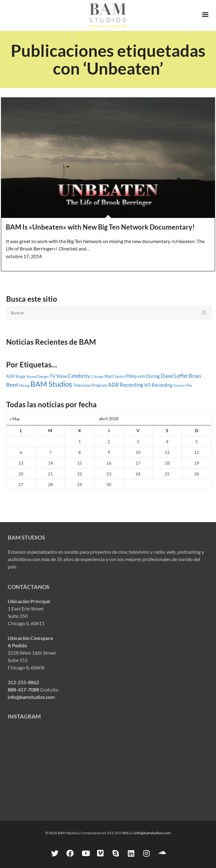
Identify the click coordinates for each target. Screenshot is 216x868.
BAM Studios (51, 384)
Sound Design (37, 376)
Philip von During (143, 376)
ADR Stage (16, 376)
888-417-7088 (23, 690)
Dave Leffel (174, 376)
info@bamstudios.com (31, 697)
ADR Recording (126, 385)
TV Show (58, 376)
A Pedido (17, 645)
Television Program (90, 385)
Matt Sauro (114, 376)
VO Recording (158, 385)
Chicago (97, 376)
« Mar (15, 419)
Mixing (24, 385)
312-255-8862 (23, 682)
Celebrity (79, 376)
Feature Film (183, 385)
